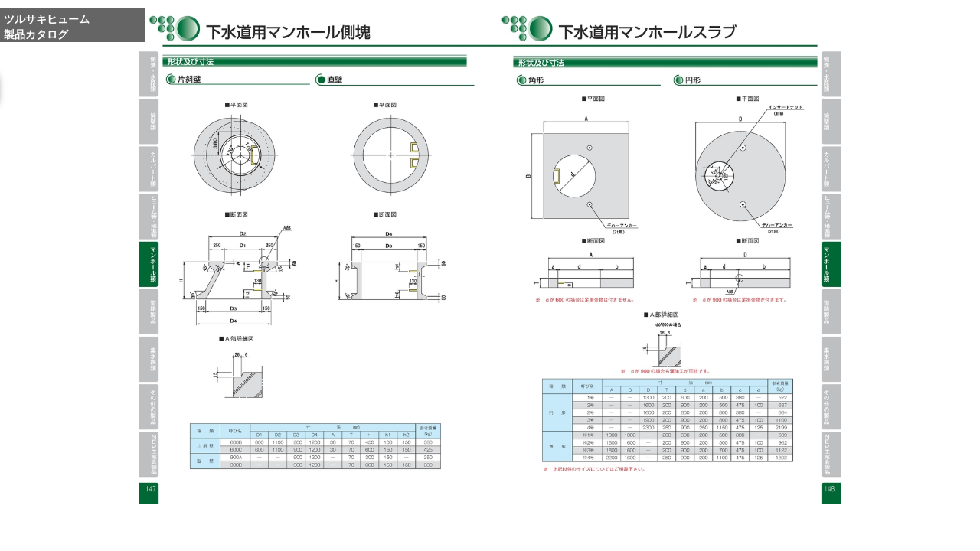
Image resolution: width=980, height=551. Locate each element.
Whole (670, 530)
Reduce (706, 530)
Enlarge (634, 530)
